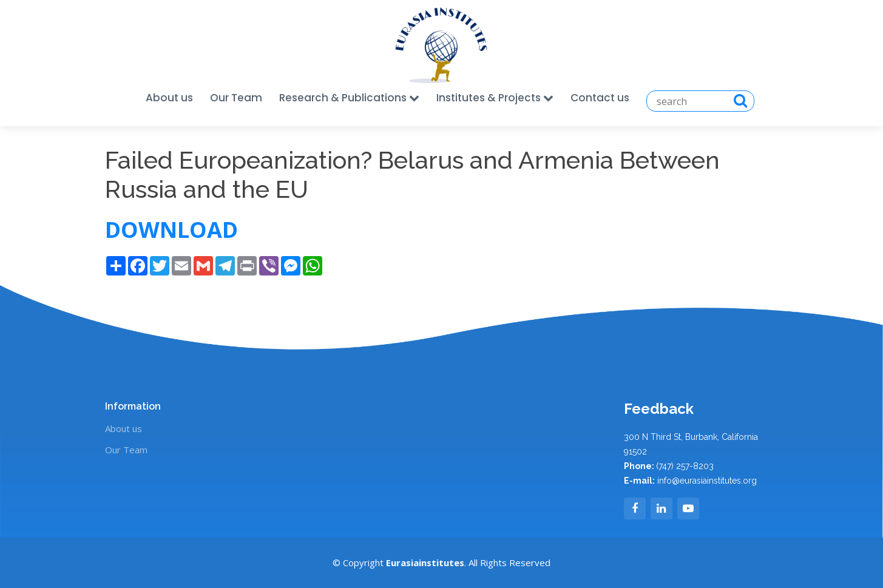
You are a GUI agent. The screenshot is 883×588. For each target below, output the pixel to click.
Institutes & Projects (495, 98)
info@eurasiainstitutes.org (707, 481)
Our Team (236, 98)
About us (169, 98)
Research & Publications (349, 98)
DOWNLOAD (174, 230)
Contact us (600, 98)
